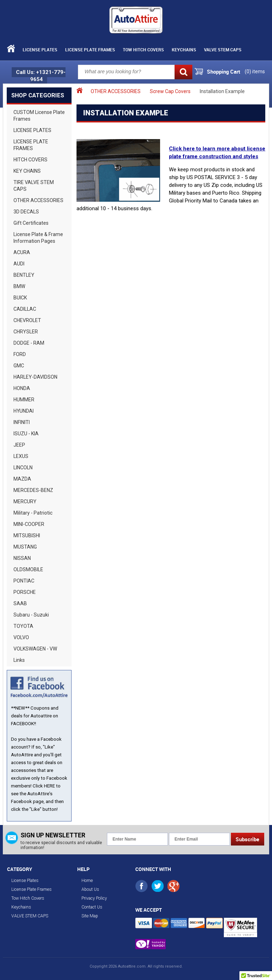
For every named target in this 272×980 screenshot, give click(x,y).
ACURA (22, 252)
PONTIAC (24, 581)
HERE (49, 786)
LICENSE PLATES (32, 130)
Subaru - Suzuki (31, 615)
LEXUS (21, 456)
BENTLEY (24, 275)
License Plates (40, 50)
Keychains (184, 50)
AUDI (19, 264)
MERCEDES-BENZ (33, 490)
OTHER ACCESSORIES (38, 200)
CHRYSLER (26, 332)
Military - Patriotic (33, 513)
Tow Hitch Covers (143, 50)
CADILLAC (25, 309)
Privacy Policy (94, 898)
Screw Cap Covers (170, 91)
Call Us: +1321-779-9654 (41, 76)
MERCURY (25, 502)
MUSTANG (25, 547)
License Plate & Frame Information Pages (38, 238)
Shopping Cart (223, 71)
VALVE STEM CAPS (223, 50)
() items (255, 71)
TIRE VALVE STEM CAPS (34, 186)
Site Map (90, 916)
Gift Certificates (31, 223)
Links (19, 660)
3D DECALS (26, 212)
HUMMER (24, 400)
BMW (19, 286)
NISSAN (22, 558)
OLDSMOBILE (28, 569)
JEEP (19, 445)
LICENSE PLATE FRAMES (31, 145)
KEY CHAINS (27, 171)
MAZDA (22, 479)
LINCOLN (23, 468)
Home (87, 881)
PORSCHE (25, 592)
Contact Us (92, 907)
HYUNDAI (24, 411)
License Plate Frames (90, 50)
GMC (19, 366)
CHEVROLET (27, 320)
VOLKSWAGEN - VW (35, 649)
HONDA (22, 388)
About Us (90, 889)
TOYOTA (23, 626)
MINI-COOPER (29, 524)
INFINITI (22, 422)
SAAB (20, 603)
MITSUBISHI (27, 535)
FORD (20, 354)
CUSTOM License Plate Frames (39, 116)
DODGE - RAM (29, 343)
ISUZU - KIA (26, 434)
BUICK (20, 298)
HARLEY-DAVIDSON (35, 377)
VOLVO (21, 637)
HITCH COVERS (30, 160)
